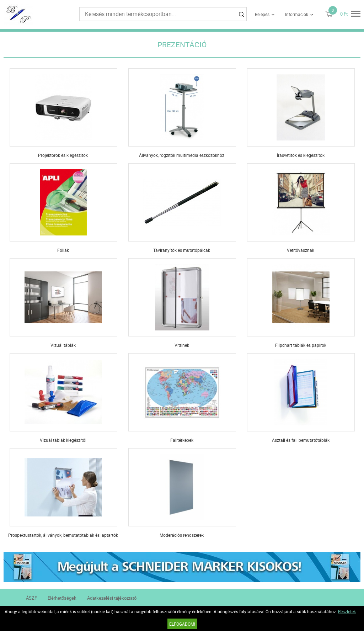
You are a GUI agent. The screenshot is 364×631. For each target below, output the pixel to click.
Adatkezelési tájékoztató (112, 598)
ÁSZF (31, 598)
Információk (297, 14)
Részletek (347, 611)
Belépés (262, 14)
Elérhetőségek (62, 598)
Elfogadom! (182, 624)
